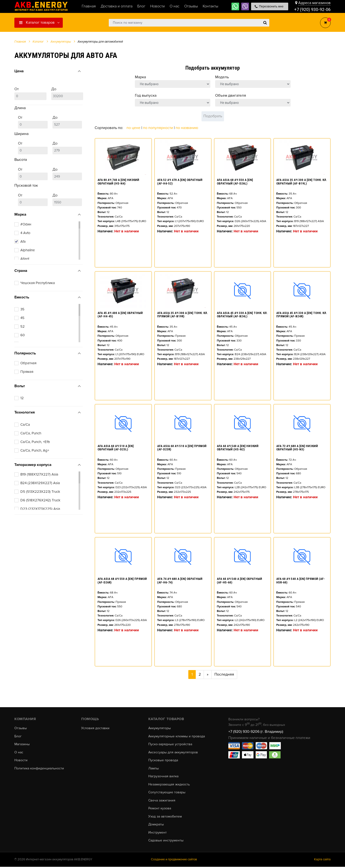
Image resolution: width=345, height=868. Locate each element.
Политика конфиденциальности (39, 769)
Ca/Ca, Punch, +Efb (35, 442)
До (67, 93)
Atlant (25, 259)
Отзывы (21, 728)
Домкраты (156, 825)
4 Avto (25, 233)
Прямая (27, 372)
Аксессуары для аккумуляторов (173, 753)
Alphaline (28, 250)
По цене (134, 128)
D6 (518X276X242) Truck (40, 500)
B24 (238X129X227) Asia (40, 483)
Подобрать (213, 116)
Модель (222, 77)
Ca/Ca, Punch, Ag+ (35, 450)
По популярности (158, 128)
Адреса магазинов (314, 3)
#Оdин (26, 224)
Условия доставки (95, 728)
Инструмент (158, 834)
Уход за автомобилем (165, 817)
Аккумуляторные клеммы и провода (177, 736)
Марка (140, 77)
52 (23, 326)
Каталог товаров (37, 22)
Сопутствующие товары (167, 793)
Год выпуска (146, 95)
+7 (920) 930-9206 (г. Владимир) (256, 732)
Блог (18, 736)
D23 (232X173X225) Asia (40, 509)
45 (22, 318)
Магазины (22, 745)
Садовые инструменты (166, 841)
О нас (19, 753)
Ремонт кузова (160, 809)
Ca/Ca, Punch (31, 433)
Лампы (154, 769)
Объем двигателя (231, 95)
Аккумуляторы (160, 728)
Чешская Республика (38, 283)
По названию (187, 128)
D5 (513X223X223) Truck (40, 492)
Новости (21, 761)
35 (22, 309)
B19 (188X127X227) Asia (39, 474)
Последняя (224, 674)
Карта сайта (322, 861)
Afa (23, 241)
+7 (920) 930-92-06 (312, 9)
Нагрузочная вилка (163, 777)
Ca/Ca (25, 425)
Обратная (28, 363)
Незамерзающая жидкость (169, 785)
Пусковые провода (163, 761)
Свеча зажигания (162, 801)
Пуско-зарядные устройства (170, 745)
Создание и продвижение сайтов (174, 861)
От (30, 93)
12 (22, 398)
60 (23, 335)
